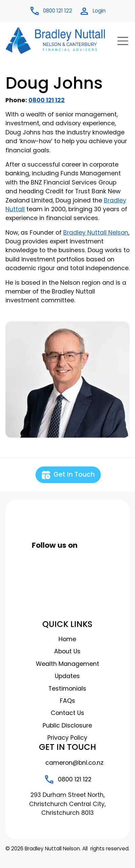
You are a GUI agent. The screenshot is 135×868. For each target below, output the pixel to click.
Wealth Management (67, 664)
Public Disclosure (67, 725)
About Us (67, 651)
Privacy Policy (67, 738)
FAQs (67, 701)
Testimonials (67, 689)
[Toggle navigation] (121, 41)
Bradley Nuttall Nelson (96, 233)
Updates (67, 676)
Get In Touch (68, 475)
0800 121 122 (47, 100)
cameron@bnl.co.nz (67, 763)
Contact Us (67, 713)
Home (67, 639)
